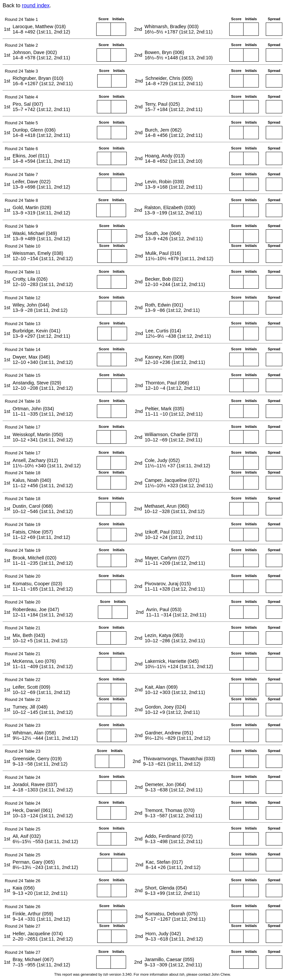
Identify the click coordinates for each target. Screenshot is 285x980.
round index (36, 5)
